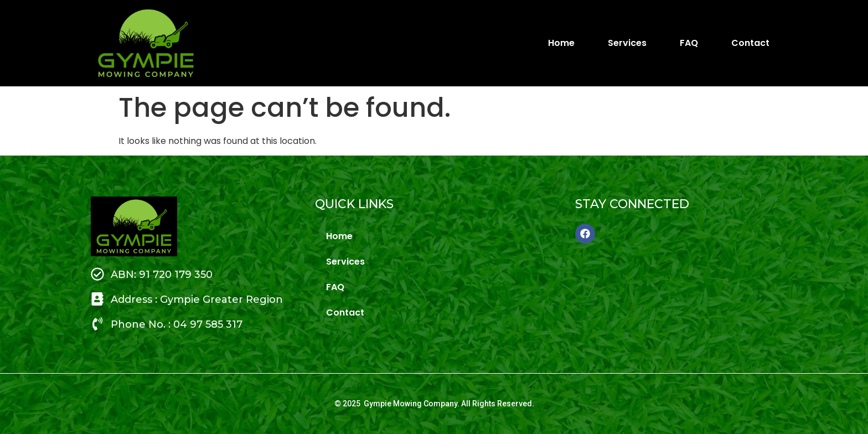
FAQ (689, 43)
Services (627, 43)
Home (561, 43)
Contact (751, 43)
